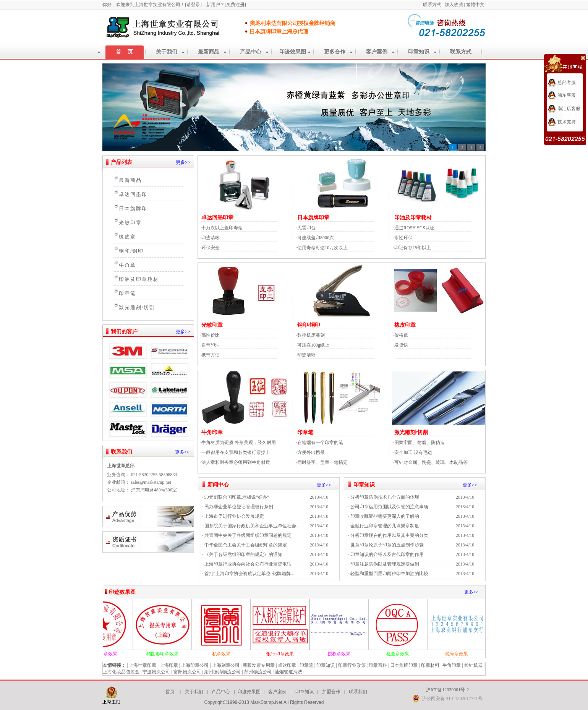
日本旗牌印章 (313, 218)
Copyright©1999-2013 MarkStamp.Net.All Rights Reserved (264, 702)
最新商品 (209, 52)
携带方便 (211, 355)
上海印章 (169, 665)
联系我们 (121, 452)
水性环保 (403, 238)
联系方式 (433, 5)
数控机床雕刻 (311, 335)
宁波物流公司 (156, 672)
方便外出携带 (311, 452)
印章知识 (419, 52)
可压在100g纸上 (313, 345)
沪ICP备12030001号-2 (448, 690)
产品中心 (251, 52)
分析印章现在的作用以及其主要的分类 (389, 535)
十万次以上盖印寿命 (222, 228)
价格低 (401, 335)
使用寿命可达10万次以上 (322, 248)
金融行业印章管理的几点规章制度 (385, 526)
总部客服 (567, 83)
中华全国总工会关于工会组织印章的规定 (246, 545)
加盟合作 (331, 692)
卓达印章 (287, 665)
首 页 (125, 52)
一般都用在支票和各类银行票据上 (236, 452)
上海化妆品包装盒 (121, 672)
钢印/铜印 (131, 251)
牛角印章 (212, 432)
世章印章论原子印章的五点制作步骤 (387, 545)
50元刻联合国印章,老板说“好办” (237, 497)
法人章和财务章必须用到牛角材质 (236, 462)
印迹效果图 (293, 52)
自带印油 (211, 345)
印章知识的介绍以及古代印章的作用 (387, 554)
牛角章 (127, 265)
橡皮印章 (405, 325)
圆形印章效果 (110, 654)
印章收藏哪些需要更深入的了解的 (385, 516)
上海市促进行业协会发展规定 (234, 516)
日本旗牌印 (133, 209)
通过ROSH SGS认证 (414, 228)
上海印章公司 (195, 665)
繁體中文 (476, 5)
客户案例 (377, 52)
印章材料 (430, 665)
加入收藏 (454, 5)
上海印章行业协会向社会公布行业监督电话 (248, 564)
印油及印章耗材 (139, 279)
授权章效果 (345, 654)
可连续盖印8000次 (316, 238)
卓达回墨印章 (217, 218)
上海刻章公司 (226, 665)
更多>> (183, 162)
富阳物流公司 (187, 672)
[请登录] (193, 5)
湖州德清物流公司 (222, 672)
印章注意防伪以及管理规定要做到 (385, 564)
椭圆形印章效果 (169, 654)
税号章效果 (463, 654)
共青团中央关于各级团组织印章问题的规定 (248, 535)
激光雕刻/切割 (137, 308)
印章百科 (378, 665)
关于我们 (167, 52)
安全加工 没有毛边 (413, 452)
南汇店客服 (569, 109)
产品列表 (121, 162)
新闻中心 (218, 485)
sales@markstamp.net (151, 482)
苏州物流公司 (258, 672)
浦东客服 (567, 95)
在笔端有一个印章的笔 (320, 443)
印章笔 (127, 293)
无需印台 (306, 228)
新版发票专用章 (259, 665)
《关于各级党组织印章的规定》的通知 (243, 554)
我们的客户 (124, 331)
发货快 (401, 345)
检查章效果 (404, 654)
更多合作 (335, 52)
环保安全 (211, 248)
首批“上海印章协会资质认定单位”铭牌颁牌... (249, 574)
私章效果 (228, 654)
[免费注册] (235, 5)
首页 (170, 692)
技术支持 (567, 122)
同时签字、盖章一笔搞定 (322, 462)
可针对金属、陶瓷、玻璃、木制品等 (431, 462)
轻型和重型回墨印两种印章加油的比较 (389, 574)
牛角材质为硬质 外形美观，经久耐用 (239, 443)
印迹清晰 (211, 238)
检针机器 (473, 665)
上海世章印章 (143, 665)
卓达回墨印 (133, 195)
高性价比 (211, 335)
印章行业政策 (352, 665)
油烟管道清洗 (288, 672)
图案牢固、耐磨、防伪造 (420, 443)
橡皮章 (127, 237)
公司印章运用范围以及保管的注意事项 (389, 507)
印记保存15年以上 (413, 248)
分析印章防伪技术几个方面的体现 (385, 497)
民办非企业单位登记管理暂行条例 (239, 507)
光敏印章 (130, 223)
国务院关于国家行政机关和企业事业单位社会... (252, 526)
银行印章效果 (287, 654)
